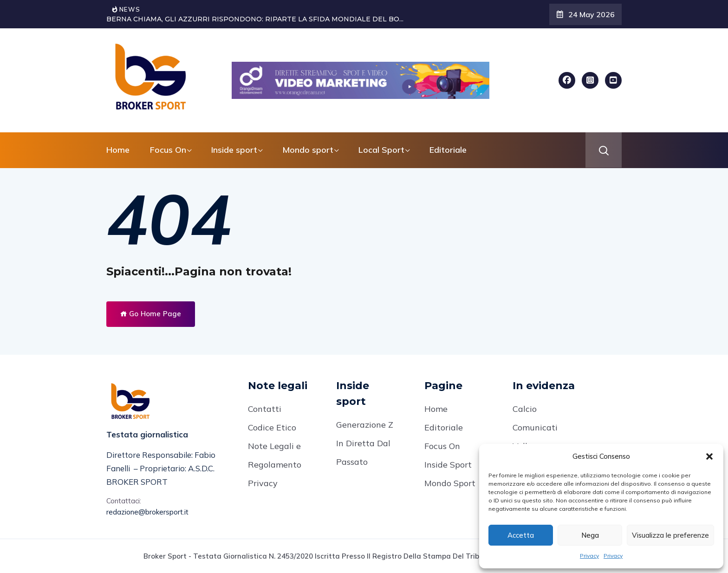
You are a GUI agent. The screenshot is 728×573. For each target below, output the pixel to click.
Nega (590, 535)
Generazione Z (365, 425)
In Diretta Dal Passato (363, 453)
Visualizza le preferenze (670, 535)
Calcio (525, 409)
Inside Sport (448, 465)
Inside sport (234, 150)
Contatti (265, 409)
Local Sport (381, 150)
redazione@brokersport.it (147, 512)
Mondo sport (308, 150)
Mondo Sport (450, 483)
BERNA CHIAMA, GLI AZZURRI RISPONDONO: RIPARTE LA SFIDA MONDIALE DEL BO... (255, 19)
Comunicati (535, 427)
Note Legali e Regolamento (275, 455)
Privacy (589, 556)
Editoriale (448, 150)
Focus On (168, 150)
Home (118, 150)
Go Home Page (151, 314)
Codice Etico (272, 427)
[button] (709, 456)
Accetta (521, 535)
